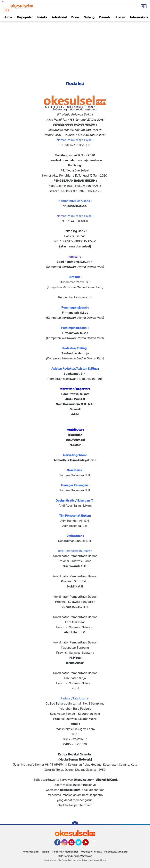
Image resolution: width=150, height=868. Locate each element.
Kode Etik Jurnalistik (116, 852)
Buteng (89, 17)
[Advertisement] (75, 49)
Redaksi (45, 852)
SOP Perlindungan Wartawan (75, 856)
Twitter (80, 844)
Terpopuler (25, 17)
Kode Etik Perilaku (91, 852)
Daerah (104, 17)
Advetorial (59, 17)
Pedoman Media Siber (65, 852)
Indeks (42, 17)
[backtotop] (75, 825)
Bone (75, 17)
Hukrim (120, 17)
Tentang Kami (30, 852)
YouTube (88, 844)
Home (8, 17)
